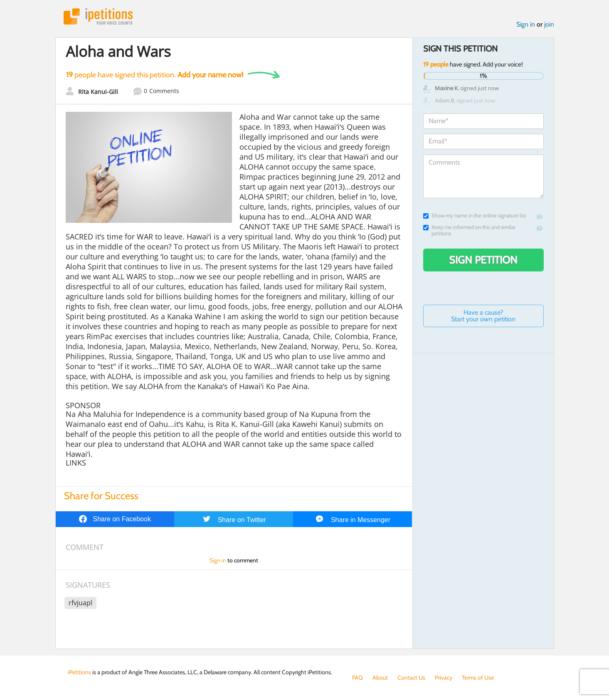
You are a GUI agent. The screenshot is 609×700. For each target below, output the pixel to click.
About (380, 678)
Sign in (526, 24)
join (549, 24)
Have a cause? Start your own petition (483, 316)
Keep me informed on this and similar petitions (469, 230)
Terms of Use (478, 678)
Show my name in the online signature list (475, 216)
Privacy (444, 678)
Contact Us (411, 678)
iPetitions (98, 16)
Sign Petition (483, 260)
